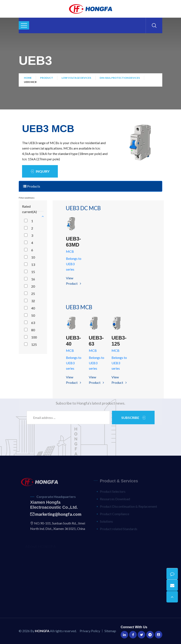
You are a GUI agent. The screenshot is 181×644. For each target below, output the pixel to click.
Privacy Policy (90, 631)
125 (34, 344)
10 (33, 257)
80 (33, 330)
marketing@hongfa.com (56, 516)
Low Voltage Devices (76, 78)
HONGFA (42, 631)
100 (34, 337)
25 (33, 294)
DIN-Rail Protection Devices (120, 78)
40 (33, 308)
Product (47, 78)
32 (33, 301)
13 (33, 264)
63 (33, 323)
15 (33, 272)
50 (33, 315)
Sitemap (110, 631)
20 (33, 286)
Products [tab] (32, 186)
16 (33, 279)
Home (28, 78)
